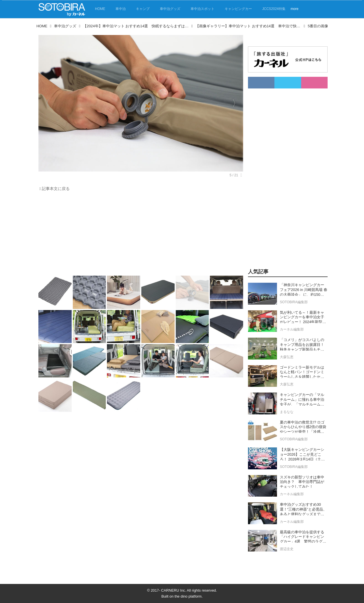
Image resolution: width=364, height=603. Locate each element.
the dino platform (188, 596)
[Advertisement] (139, 235)
